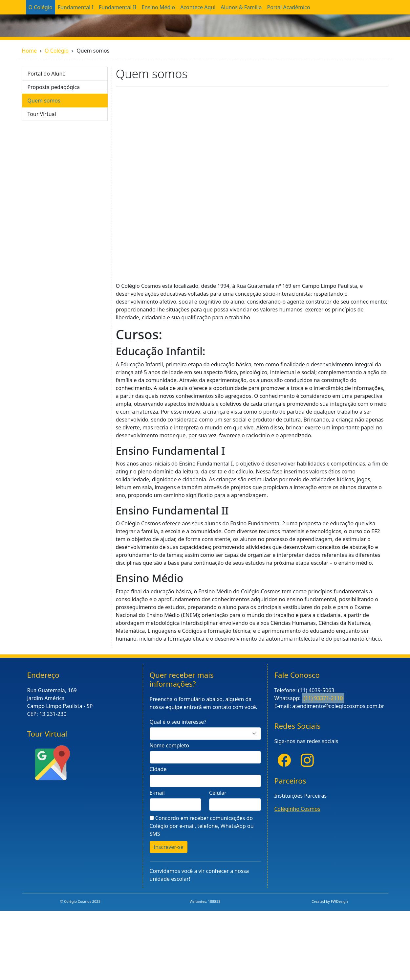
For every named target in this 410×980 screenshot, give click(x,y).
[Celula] (235, 805)
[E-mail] (176, 805)
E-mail (157, 793)
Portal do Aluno (47, 74)
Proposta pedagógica (54, 87)
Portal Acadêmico (288, 7)
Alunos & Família (241, 7)
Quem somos (44, 101)
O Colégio (41, 7)
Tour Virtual (42, 114)
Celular (218, 793)
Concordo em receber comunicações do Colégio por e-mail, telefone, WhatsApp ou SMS (202, 826)
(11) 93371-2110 (323, 698)
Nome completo (170, 745)
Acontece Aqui (198, 7)
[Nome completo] (205, 757)
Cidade (158, 769)
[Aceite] (152, 818)
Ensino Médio (159, 7)
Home (30, 51)
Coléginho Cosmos (297, 809)
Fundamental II (118, 7)
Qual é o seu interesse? (178, 722)
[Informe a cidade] (205, 781)
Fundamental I (76, 7)
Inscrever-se (169, 847)
